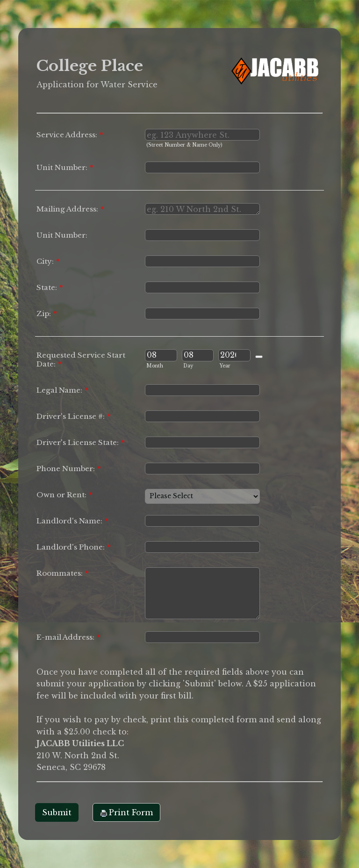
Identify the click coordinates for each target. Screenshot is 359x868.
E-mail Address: (68, 637)
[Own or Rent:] (202, 496)
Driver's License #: (74, 416)
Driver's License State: (81, 442)
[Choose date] (259, 357)
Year (225, 366)
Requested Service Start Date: (81, 360)
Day (188, 366)
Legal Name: (62, 390)
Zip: (47, 314)
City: (48, 261)
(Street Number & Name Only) (184, 145)
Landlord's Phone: (74, 547)
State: (50, 287)
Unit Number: (65, 167)
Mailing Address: (70, 209)
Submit (57, 812)
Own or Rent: (65, 495)
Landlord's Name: (72, 521)
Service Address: (70, 135)
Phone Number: (69, 469)
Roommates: (63, 573)
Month (155, 366)
